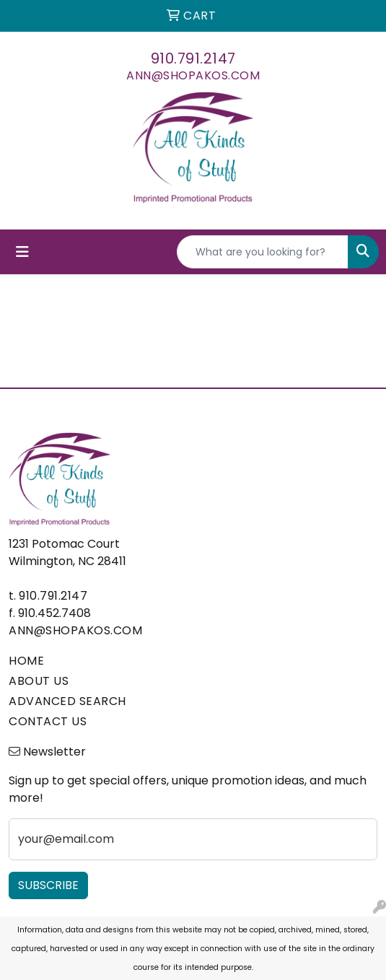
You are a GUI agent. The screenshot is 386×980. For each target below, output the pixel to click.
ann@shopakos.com (193, 75)
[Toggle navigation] (22, 252)
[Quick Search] (263, 252)
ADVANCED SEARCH (67, 701)
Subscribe (48, 885)
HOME (26, 661)
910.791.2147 (193, 58)
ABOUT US (39, 681)
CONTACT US (48, 721)
